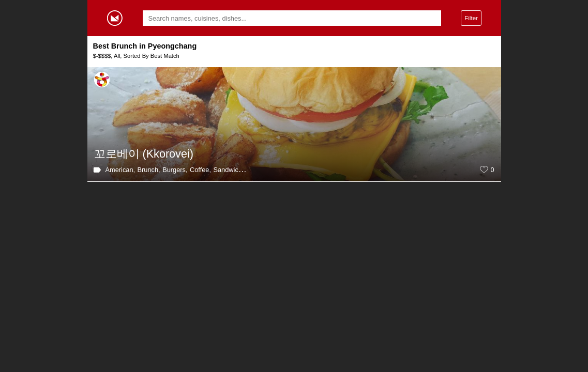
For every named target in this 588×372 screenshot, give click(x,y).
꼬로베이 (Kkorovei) (144, 154)
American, (120, 170)
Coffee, (200, 170)
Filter (471, 18)
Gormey (115, 18)
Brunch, (149, 170)
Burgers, (175, 170)
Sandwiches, (232, 170)
